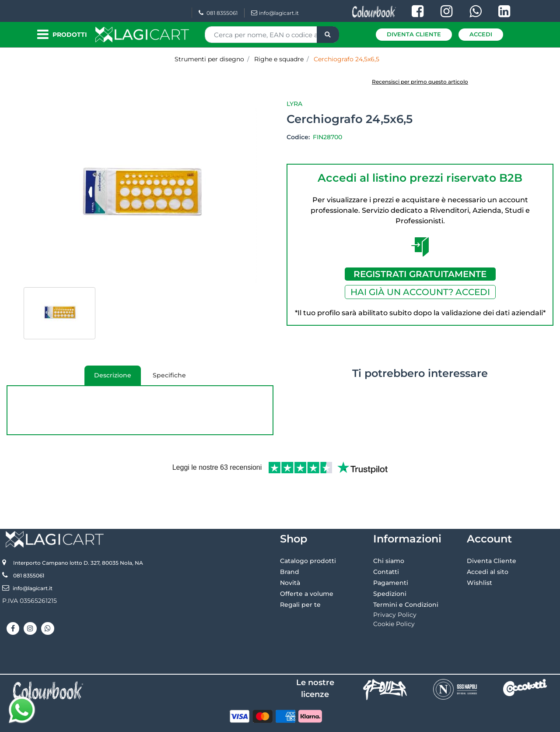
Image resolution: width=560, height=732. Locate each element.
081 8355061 (218, 13)
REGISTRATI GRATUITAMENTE (420, 274)
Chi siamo (389, 532)
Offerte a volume (307, 565)
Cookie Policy (394, 595)
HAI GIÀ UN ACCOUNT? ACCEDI (420, 292)
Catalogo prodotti (308, 532)
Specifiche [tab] (169, 375)
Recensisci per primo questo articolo (420, 82)
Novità (290, 554)
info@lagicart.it (275, 13)
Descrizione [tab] (108, 378)
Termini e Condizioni (406, 576)
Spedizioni (390, 565)
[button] (328, 35)
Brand (290, 543)
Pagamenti (391, 554)
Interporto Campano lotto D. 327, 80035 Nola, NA (78, 534)
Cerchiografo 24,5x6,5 (346, 59)
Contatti (386, 543)
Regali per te (300, 576)
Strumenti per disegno (209, 59)
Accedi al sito (488, 543)
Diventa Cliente (414, 34)
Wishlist (479, 554)
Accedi (481, 34)
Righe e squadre (279, 59)
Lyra (294, 104)
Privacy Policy (395, 586)
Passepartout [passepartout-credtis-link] (317, 722)
